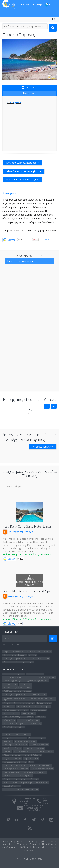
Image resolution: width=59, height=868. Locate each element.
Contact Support (34, 808)
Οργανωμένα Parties (12, 758)
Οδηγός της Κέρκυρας (13, 681)
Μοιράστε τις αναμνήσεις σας (23, 163)
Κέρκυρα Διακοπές (35, 674)
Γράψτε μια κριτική (43, 447)
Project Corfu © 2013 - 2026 (29, 859)
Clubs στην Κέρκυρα (12, 772)
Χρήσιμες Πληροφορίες (13, 651)
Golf (31, 762)
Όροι (20, 841)
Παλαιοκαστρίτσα (38, 710)
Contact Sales (34, 810)
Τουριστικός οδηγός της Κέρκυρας (39, 677)
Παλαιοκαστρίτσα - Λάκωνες (16, 710)
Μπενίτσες (41, 717)
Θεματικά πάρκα (31, 758)
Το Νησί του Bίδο (11, 734)
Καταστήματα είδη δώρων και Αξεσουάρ (21, 789)
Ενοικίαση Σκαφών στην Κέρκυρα (18, 776)
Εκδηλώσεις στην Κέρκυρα (15, 762)
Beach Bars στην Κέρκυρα (42, 769)
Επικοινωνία (39, 847)
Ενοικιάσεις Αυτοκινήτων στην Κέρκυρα (20, 779)
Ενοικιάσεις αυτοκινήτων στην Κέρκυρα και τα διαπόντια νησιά (28, 699)
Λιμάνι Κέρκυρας (24, 706)
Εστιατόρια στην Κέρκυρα (15, 655)
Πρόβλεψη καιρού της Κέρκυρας (17, 691)
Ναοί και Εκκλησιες (37, 738)
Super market (42, 782)
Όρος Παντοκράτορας (13, 717)
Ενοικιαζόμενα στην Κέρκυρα (39, 651)
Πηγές (42, 841)
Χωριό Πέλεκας (28, 713)
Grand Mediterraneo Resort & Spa (27, 591)
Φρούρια (25, 734)
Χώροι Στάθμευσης (12, 786)
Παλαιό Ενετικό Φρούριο (29, 720)
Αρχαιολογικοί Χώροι (23, 752)
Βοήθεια (24, 847)
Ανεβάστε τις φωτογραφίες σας (24, 171)
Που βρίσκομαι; (10, 684)
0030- (45, 799)
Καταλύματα (29, 87)
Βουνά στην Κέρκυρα (12, 748)
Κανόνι (16, 713)
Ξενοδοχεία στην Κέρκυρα (18, 532)
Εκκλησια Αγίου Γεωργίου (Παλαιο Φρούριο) (22, 724)
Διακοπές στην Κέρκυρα (14, 674)
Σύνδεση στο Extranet (27, 844)
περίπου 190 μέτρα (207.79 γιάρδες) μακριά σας (27, 554)
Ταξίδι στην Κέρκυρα (13, 677)
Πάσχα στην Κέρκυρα (13, 755)
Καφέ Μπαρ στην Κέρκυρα (35, 772)
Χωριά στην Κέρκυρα (44, 752)
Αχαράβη (29, 717)
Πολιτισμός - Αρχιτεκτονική (15, 745)
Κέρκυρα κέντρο (44, 703)
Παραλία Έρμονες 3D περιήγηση (23, 180)
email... (7, 639)
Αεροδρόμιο (9, 706)
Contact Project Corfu (34, 806)
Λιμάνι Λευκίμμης (42, 706)
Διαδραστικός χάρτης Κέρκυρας (17, 688)
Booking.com (14, 102)
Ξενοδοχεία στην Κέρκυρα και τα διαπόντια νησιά (24, 694)
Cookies (31, 841)
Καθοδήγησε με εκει (30, 256)
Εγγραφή (37, 5)
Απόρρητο (8, 841)
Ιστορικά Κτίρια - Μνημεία (15, 738)
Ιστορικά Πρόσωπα (33, 755)
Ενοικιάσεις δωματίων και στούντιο (19, 703)
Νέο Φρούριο (9, 720)
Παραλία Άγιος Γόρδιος (14, 727)
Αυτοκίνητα (29, 93)
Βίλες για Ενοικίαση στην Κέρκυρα (18, 662)
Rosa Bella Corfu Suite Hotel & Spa (27, 526)
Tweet (46, 240)
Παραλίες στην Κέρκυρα (39, 658)
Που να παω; (25, 684)
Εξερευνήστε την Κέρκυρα (37, 681)
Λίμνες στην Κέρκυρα (39, 745)
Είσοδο (25, 5)
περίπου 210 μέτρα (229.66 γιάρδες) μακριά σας (27, 619)
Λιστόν (7, 713)
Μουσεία (32, 655)
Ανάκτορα (8, 741)
